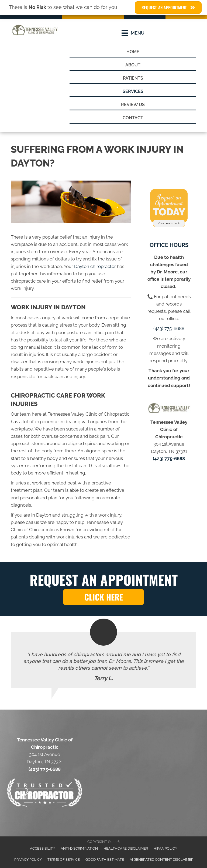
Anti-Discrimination (79, 848)
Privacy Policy (28, 859)
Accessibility (42, 848)
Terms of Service (64, 859)
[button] (103, 597)
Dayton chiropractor (95, 266)
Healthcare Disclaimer (126, 848)
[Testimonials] (103, 660)
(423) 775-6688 (169, 328)
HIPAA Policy (165, 848)
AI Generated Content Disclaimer (161, 859)
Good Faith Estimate (105, 859)
